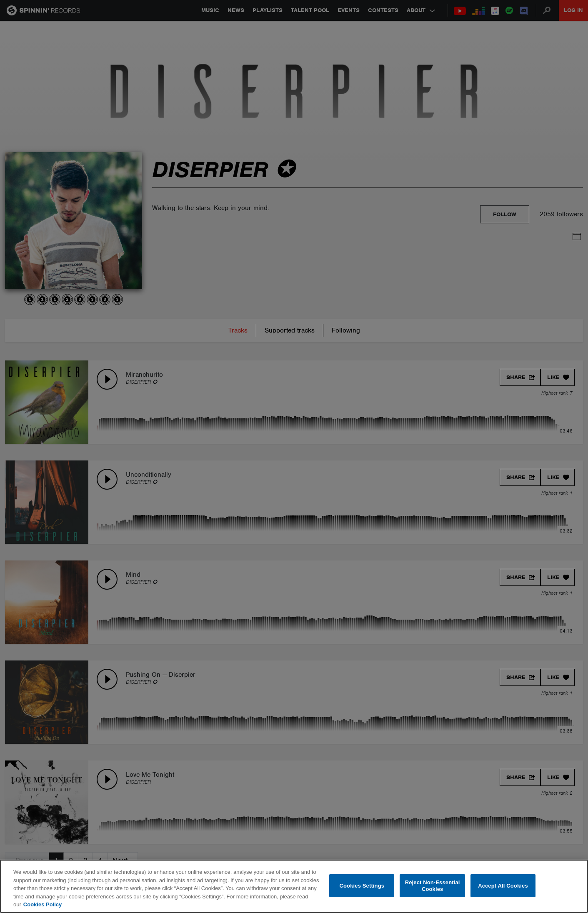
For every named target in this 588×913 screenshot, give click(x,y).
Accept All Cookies (503, 886)
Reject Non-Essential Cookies (433, 886)
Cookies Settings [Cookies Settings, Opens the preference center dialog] (362, 886)
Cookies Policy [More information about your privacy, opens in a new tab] (43, 904)
